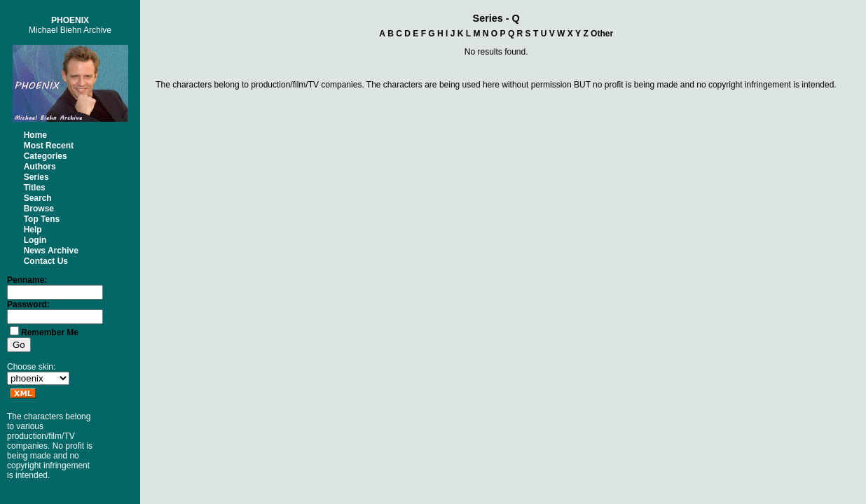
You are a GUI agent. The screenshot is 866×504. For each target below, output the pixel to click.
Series (36, 177)
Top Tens (42, 219)
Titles (35, 188)
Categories (46, 156)
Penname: (27, 280)
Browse (39, 209)
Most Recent (49, 146)
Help (33, 230)
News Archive (51, 251)
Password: (28, 304)
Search (38, 198)
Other (602, 34)
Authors (40, 167)
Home (35, 135)
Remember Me (50, 332)
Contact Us (46, 261)
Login (35, 240)
